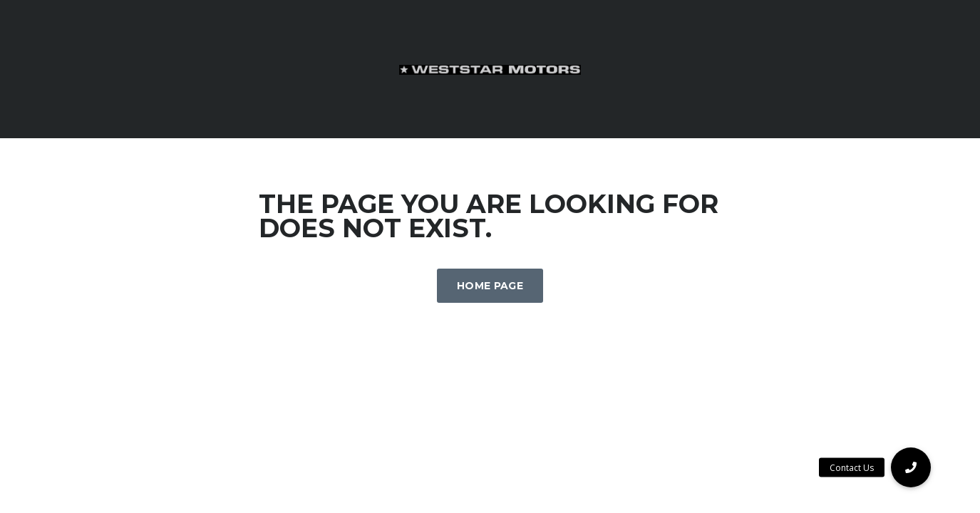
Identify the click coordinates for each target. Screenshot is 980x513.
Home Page (490, 286)
